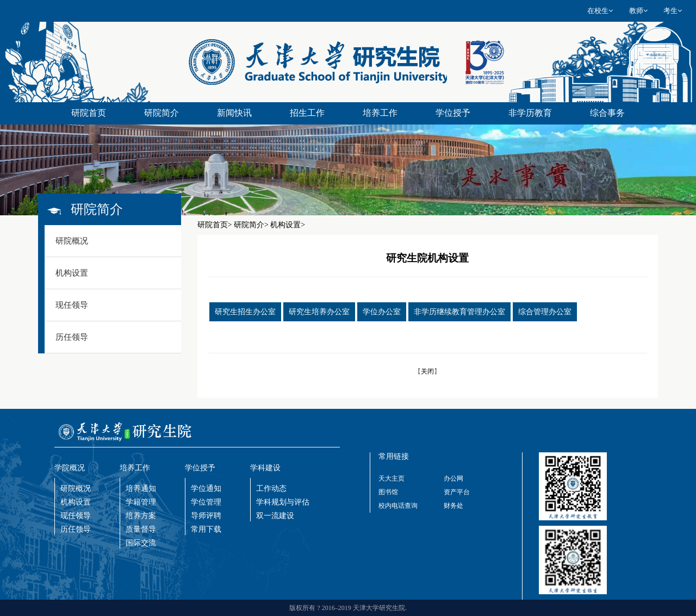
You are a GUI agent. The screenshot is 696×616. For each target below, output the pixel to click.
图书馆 (388, 492)
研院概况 (76, 489)
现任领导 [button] (72, 305)
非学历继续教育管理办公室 (459, 312)
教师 (638, 11)
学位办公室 (382, 312)
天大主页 (391, 478)
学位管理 (206, 502)
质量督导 (141, 529)
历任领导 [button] (72, 337)
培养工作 (380, 113)
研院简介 (161, 113)
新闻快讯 (234, 113)
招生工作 (307, 113)
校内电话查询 (398, 506)
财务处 (453, 506)
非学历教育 (530, 113)
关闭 (427, 371)
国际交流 (141, 543)
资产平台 (457, 492)
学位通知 (206, 489)
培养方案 (141, 516)
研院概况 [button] (72, 241)
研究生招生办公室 (245, 312)
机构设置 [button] (72, 273)
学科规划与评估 (283, 502)
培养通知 (141, 489)
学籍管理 (141, 502)
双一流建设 (275, 516)
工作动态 (271, 489)
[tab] (113, 241)
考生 (673, 11)
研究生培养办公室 (319, 312)
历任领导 (76, 529)
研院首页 (89, 113)
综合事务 (607, 113)
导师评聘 (206, 516)
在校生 (600, 11)
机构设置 (76, 502)
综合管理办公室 (545, 312)
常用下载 (206, 529)
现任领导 (76, 516)
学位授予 (453, 113)
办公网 (453, 478)
